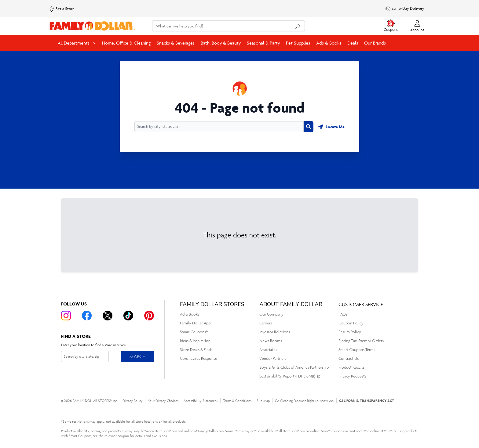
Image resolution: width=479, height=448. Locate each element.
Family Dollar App (195, 323)
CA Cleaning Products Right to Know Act (304, 401)
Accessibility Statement (201, 401)
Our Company (271, 314)
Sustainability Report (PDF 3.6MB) (287, 376)
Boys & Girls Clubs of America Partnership (294, 367)
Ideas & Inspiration (195, 341)
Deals (353, 43)
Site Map (263, 401)
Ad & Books (190, 314)
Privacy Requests (352, 376)
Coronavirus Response (199, 358)
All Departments (74, 43)
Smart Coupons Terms (357, 350)
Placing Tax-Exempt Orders (361, 341)
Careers (266, 323)
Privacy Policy (133, 401)
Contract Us (349, 358)
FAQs (343, 314)
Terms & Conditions (237, 401)
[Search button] (309, 127)
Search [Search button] (137, 355)
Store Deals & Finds (196, 350)
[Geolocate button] (331, 127)
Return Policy (350, 332)
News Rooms (271, 341)
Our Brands (375, 43)
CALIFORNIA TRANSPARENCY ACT (367, 401)
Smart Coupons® (194, 332)
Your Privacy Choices (163, 401)
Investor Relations (275, 332)
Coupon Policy (351, 323)
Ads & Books (329, 43)
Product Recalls (351, 367)
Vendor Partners (273, 358)
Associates (268, 350)
